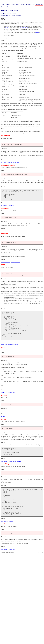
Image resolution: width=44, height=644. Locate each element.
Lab (15, 7)
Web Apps (28, 5)
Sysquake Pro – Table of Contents (10, 11)
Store (33, 5)
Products (23, 5)
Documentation (39, 5)
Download (3, 7)
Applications (10, 7)
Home (3, 5)
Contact (13, 5)
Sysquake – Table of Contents (9, 13)
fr (42, 1)
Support (18, 5)
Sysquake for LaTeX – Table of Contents (11, 16)
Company (7, 5)
